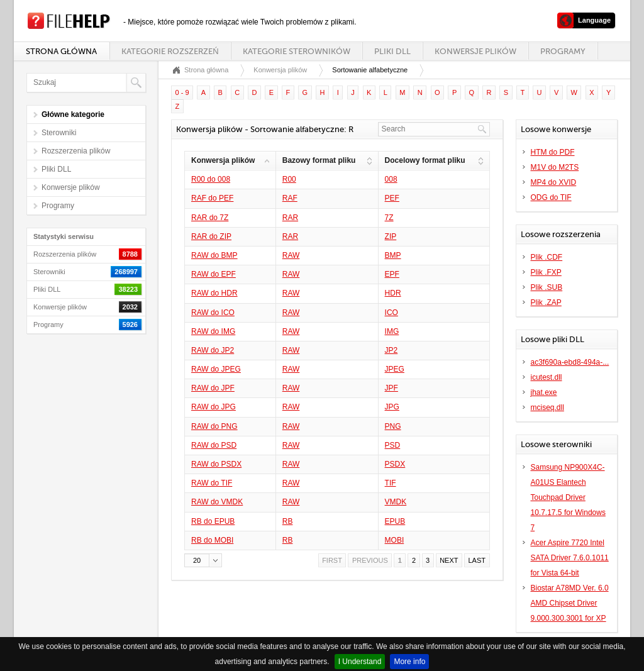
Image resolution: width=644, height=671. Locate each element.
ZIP (391, 236)
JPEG (395, 369)
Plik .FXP (546, 272)
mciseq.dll (547, 408)
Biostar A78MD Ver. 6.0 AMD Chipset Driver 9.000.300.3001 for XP (570, 603)
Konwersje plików (475, 51)
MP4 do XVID (554, 182)
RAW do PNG (214, 426)
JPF (391, 388)
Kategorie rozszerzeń (170, 51)
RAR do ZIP (211, 236)
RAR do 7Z (210, 218)
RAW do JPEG (216, 369)
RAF (290, 198)
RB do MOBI (212, 540)
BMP (393, 255)
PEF (392, 198)
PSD (393, 445)
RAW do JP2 (213, 350)
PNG (393, 426)
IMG (392, 331)
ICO (391, 313)
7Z (389, 218)
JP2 (391, 350)
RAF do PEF (212, 198)
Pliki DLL (392, 51)
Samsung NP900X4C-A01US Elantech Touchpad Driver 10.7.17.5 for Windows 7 (568, 497)
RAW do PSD (214, 445)
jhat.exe (544, 392)
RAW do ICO (213, 313)
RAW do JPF (213, 388)
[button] (203, 560)
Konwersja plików (280, 70)
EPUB (395, 521)
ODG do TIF (551, 197)
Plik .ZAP (546, 302)
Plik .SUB (547, 287)
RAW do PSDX (216, 464)
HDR (393, 293)
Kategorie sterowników (297, 51)
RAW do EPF (214, 274)
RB (288, 521)
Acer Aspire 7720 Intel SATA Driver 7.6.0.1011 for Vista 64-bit (570, 558)
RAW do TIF (212, 483)
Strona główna (61, 51)
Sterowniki (59, 133)
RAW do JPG (214, 407)
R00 (289, 179)
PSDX (395, 464)
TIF (391, 483)
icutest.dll (547, 377)
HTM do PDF (553, 152)
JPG (392, 407)
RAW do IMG (213, 331)
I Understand (360, 662)
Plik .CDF (547, 257)
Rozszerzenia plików (76, 151)
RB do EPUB (213, 521)
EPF (392, 274)
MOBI (395, 540)
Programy (563, 51)
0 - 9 (182, 92)
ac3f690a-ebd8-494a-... (570, 362)
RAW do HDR (214, 293)
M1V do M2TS (555, 167)
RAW (291, 255)
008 (391, 179)
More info (409, 662)
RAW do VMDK (217, 502)
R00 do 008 (211, 179)
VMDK (396, 502)
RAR (290, 218)
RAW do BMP (214, 255)
